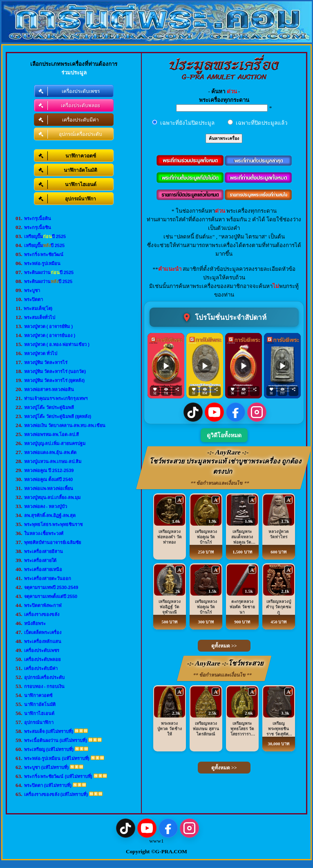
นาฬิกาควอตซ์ (38, 695)
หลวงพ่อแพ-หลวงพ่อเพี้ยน (49, 488)
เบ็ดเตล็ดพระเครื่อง (43, 632)
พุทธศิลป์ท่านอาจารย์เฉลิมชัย (53, 542)
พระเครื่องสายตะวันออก (48, 578)
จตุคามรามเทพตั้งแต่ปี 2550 (51, 596)
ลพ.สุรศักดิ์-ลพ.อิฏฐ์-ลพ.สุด (50, 515)
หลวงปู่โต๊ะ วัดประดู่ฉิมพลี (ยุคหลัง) (58, 416)
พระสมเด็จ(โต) (38, 308)
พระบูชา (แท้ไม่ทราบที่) (46, 767)
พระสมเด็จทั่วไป (40, 317)
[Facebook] (236, 412)
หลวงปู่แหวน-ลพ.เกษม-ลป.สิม (53, 461)
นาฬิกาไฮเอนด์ (39, 713)
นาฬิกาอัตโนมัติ (40, 704)
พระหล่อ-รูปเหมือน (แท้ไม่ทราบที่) (57, 758)
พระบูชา (32, 290)
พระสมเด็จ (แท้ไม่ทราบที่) (49, 731)
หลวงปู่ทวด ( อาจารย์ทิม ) (49, 326)
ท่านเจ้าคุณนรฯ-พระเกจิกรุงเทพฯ (56, 398)
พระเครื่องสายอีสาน (44, 551)
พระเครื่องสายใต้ (40, 560)
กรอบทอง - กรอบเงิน (45, 686)
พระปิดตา (34, 299)
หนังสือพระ (35, 623)
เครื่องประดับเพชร (42, 650)
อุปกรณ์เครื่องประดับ (44, 677)
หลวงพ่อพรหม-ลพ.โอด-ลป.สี (51, 434)
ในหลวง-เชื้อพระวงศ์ (44, 533)
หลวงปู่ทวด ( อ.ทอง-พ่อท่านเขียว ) (57, 344)
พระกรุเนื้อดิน (38, 218)
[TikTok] (193, 412)
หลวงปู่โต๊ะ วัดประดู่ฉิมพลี (49, 407)
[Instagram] (257, 412)
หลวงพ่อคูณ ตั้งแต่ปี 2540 (49, 479)
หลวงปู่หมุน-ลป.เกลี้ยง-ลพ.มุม (52, 497)
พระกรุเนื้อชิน (38, 227)
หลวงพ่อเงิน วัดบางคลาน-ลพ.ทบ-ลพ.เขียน (65, 425)
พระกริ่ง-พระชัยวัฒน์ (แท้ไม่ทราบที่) (58, 776)
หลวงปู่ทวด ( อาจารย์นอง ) (50, 335)
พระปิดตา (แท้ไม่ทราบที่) (48, 785)
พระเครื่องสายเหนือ (43, 569)
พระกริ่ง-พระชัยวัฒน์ (44, 254)
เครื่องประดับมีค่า (41, 668)
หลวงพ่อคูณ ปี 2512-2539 (49, 470)
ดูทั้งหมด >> (224, 646)
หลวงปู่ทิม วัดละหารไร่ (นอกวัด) (55, 371)
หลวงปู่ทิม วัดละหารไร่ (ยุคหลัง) (54, 380)
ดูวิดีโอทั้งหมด (224, 435)
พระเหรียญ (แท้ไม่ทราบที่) (49, 749)
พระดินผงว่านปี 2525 (49, 272)
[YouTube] (214, 412)
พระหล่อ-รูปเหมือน (42, 263)
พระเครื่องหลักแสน (43, 641)
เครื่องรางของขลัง (42, 614)
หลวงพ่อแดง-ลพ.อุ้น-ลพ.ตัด (50, 452)
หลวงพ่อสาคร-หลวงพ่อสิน (49, 389)
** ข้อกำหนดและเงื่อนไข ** (220, 483)
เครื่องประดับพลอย (42, 659)
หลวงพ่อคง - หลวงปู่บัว (46, 506)
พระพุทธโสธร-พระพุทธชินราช (54, 524)
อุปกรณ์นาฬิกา (39, 722)
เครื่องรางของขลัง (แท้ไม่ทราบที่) (56, 794)
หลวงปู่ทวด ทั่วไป (41, 353)
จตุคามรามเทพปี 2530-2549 (51, 587)
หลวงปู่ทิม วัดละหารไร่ (46, 362)
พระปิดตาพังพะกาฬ (43, 605)
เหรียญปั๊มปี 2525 (45, 236)
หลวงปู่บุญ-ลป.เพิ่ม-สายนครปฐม (55, 443)
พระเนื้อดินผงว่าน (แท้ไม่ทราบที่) (56, 740)
